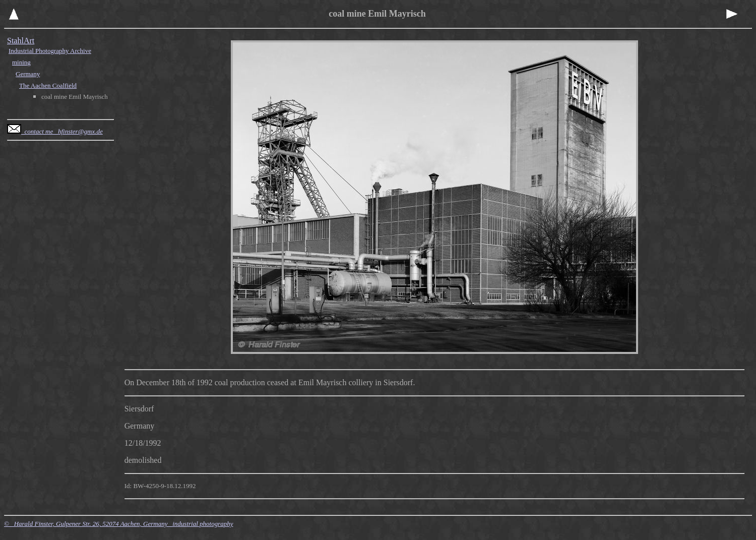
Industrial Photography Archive (50, 51)
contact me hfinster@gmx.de (55, 131)
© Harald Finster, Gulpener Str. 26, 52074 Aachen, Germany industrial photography (119, 524)
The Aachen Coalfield (48, 85)
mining (21, 62)
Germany (28, 74)
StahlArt (21, 41)
